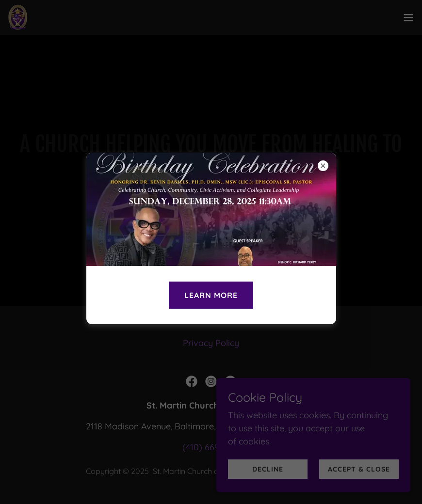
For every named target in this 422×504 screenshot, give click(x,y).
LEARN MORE (211, 295)
